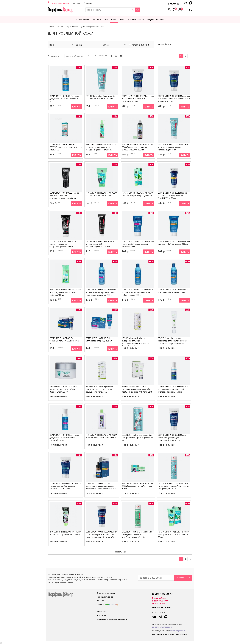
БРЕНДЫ (160, 20)
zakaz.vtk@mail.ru (178, 631)
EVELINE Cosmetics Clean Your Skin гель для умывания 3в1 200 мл (101, 97)
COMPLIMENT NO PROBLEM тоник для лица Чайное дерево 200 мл (173, 291)
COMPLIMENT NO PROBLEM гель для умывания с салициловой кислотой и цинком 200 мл (174, 99)
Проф (122, 20)
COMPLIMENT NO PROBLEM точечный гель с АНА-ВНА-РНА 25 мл (65, 341)
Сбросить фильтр (164, 44)
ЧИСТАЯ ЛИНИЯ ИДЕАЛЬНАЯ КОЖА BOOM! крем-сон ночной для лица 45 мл (138, 486)
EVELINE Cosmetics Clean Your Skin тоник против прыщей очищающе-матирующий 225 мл (174, 486)
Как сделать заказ (105, 597)
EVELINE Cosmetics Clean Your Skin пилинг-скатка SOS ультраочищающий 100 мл (101, 244)
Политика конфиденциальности (112, 619)
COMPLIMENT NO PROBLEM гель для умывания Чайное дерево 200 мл (174, 243)
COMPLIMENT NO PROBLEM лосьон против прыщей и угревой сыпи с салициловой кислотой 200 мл (101, 292)
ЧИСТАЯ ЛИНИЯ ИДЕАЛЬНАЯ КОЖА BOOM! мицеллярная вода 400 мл (101, 436)
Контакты (102, 612)
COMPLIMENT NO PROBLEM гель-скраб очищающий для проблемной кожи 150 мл (172, 438)
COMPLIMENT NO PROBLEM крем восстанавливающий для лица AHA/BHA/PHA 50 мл (172, 196)
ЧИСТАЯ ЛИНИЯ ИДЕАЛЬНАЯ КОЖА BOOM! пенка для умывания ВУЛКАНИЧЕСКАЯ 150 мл (138, 147)
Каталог (60, 27)
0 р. (187, 9)
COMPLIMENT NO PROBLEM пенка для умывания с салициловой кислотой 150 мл (65, 438)
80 (121, 56)
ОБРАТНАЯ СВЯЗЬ (161, 607)
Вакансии (102, 615)
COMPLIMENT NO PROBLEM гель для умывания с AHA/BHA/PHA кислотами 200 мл (138, 99)
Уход (114, 20)
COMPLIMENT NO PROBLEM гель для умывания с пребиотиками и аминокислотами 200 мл (66, 486)
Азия (106, 20)
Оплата (77, 3)
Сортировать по (55, 56)
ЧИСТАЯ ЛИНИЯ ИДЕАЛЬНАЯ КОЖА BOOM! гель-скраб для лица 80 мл (65, 533)
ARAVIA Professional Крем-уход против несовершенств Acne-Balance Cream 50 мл (63, 389)
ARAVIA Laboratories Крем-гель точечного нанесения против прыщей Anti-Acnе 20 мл (100, 389)
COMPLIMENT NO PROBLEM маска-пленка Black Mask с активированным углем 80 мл (65, 196)
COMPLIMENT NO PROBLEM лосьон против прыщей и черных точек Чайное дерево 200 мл (137, 292)
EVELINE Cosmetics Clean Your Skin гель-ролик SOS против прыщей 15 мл (138, 438)
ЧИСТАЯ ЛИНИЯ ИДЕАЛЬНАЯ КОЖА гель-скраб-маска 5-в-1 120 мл (101, 194)
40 (111, 56)
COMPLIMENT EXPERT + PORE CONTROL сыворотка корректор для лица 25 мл (66, 147)
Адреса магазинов (61, 3)
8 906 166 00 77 (175, 4)
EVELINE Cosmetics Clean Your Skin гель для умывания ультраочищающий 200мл (65, 244)
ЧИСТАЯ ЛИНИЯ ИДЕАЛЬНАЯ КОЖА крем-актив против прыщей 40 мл (138, 194)
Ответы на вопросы (106, 593)
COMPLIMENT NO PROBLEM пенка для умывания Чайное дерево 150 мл (65, 99)
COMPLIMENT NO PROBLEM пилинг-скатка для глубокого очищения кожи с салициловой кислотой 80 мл (101, 535)
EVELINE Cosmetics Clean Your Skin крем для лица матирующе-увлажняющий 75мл (173, 147)
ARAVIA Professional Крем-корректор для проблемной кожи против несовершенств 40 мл (173, 341)
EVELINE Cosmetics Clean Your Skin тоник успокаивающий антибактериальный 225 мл (137, 534)
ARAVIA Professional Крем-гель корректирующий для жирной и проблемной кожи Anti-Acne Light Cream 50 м (137, 390)
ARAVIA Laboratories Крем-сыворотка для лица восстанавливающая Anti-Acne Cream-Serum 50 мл (136, 341)
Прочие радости (136, 20)
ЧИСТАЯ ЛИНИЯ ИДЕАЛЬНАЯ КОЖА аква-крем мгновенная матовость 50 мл (174, 534)
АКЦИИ (150, 20)
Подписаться (183, 578)
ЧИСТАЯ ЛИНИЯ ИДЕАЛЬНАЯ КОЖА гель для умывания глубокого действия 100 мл (65, 292)
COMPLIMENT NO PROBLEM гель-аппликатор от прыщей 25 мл (100, 339)
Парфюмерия (83, 20)
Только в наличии (140, 45)
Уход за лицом (78, 27)
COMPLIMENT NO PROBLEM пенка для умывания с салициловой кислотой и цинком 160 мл (173, 389)
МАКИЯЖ (97, 20)
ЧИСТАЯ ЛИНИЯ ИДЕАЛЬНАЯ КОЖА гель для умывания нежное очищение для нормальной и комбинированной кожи (101, 148)
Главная (51, 27)
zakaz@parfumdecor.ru (162, 627)
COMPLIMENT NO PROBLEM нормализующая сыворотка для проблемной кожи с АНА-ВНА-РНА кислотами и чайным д (101, 486)
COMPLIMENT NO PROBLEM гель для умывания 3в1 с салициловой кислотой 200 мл (138, 244)
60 (116, 56)
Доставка (88, 3)
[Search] (145, 10)
